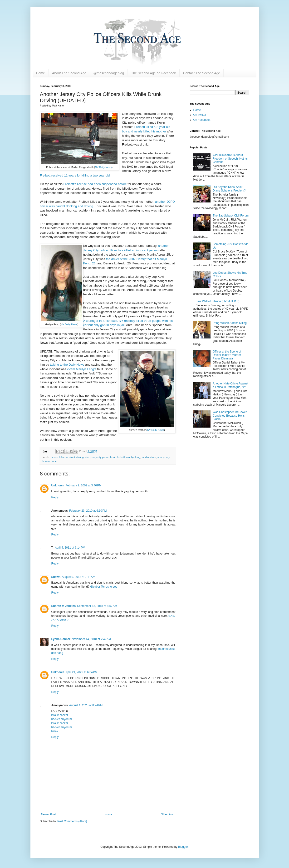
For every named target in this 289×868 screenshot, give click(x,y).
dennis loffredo (59, 457)
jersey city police (99, 457)
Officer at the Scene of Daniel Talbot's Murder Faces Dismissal (227, 355)
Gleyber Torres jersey (104, 587)
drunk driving (76, 457)
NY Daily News (103, 167)
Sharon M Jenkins (64, 606)
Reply (55, 497)
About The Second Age (69, 73)
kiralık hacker (60, 715)
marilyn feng (133, 457)
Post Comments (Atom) (72, 821)
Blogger (183, 847)
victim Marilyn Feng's (82, 369)
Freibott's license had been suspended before (95, 184)
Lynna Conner (61, 639)
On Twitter (200, 115)
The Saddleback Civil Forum (231, 216)
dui (87, 457)
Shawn (56, 577)
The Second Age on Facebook (153, 73)
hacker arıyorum (62, 719)
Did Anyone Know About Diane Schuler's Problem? (229, 189)
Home (41, 73)
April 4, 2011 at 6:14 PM (70, 548)
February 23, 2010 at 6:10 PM (88, 511)
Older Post (168, 814)
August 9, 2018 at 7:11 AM (78, 577)
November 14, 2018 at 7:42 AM (91, 639)
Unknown (58, 485)
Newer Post (49, 814)
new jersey (164, 457)
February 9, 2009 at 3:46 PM (84, 485)
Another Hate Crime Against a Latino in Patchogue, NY (230, 385)
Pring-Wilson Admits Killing (230, 323)
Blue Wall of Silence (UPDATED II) (217, 301)
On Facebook (202, 120)
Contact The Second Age (202, 73)
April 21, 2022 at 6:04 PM (82, 672)
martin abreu (149, 457)
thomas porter (50, 461)
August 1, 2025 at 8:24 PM (86, 705)
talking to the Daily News (67, 365)
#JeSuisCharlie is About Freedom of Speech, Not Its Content (230, 159)
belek (55, 731)
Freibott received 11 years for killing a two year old (75, 175)
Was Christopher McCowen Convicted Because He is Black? (230, 416)
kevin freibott (117, 457)
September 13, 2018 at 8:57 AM (97, 606)
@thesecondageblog (109, 73)
